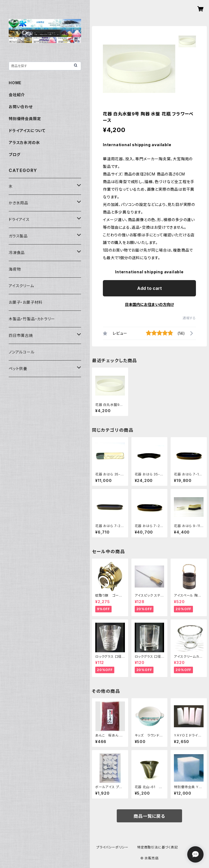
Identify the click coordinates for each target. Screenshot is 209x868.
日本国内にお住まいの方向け (149, 304)
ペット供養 (18, 369)
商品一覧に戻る (149, 816)
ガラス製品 (18, 236)
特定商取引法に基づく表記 (158, 847)
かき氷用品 (19, 203)
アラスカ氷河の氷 (24, 142)
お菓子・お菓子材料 (26, 302)
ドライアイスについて (27, 131)
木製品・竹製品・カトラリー (32, 319)
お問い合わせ (21, 107)
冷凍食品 (17, 253)
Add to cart (150, 288)
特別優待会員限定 (25, 119)
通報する (189, 318)
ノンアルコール (22, 352)
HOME (15, 83)
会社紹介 (17, 95)
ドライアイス (19, 219)
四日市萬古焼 (21, 335)
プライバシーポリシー (112, 847)
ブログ (14, 154)
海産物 (15, 269)
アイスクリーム (21, 286)
